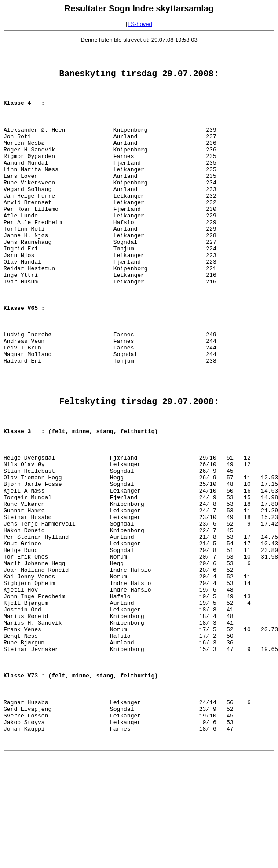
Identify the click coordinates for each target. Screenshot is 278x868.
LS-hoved (140, 24)
